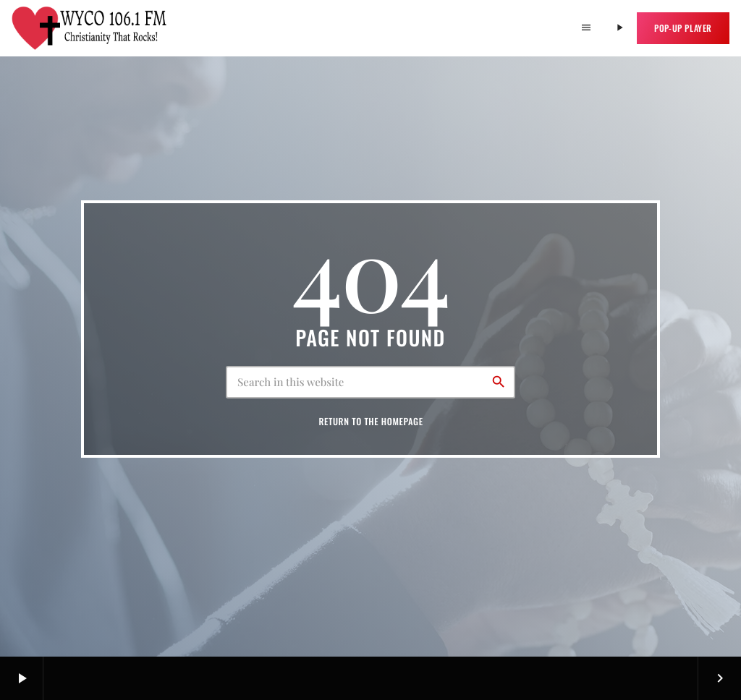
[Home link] (90, 28)
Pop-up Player (683, 28)
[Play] (619, 28)
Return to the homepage (370, 421)
